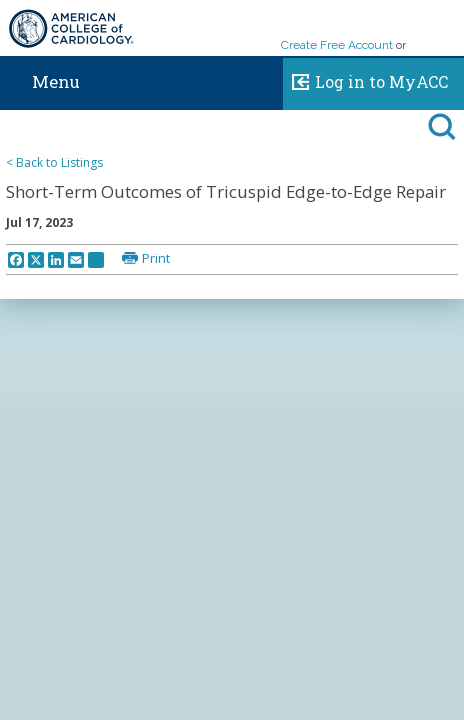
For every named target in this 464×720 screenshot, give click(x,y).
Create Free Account (337, 45)
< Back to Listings (54, 162)
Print (156, 258)
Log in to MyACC (365, 79)
